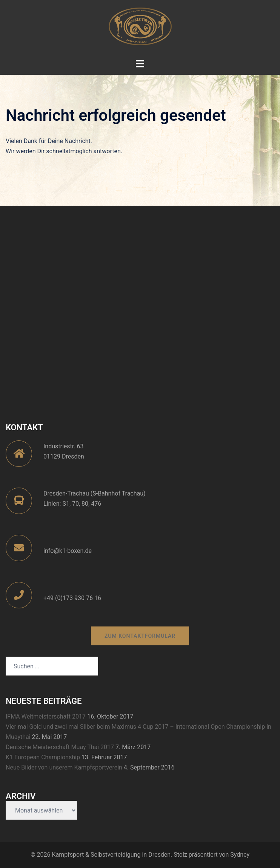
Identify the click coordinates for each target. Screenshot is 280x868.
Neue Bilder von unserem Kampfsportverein (64, 767)
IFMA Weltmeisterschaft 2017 (46, 716)
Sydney (240, 855)
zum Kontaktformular (140, 636)
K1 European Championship (43, 757)
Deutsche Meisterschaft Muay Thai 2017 (60, 747)
